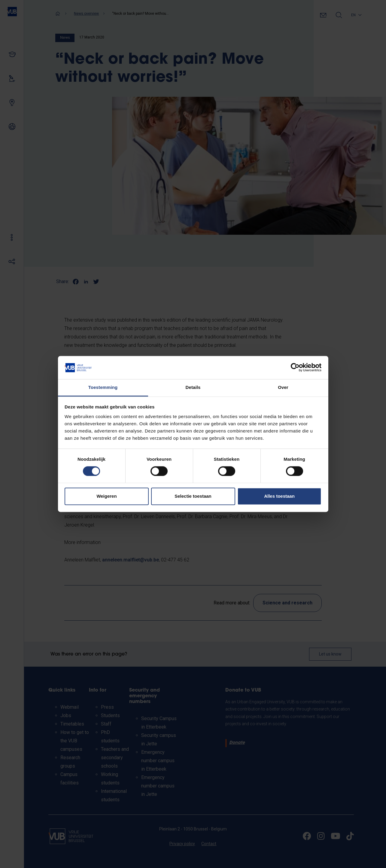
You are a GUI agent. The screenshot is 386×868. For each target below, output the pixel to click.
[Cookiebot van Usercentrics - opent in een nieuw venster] (295, 368)
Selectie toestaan (193, 496)
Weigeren (106, 496)
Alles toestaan (279, 496)
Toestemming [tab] (103, 387)
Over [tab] (283, 387)
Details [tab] (193, 387)
